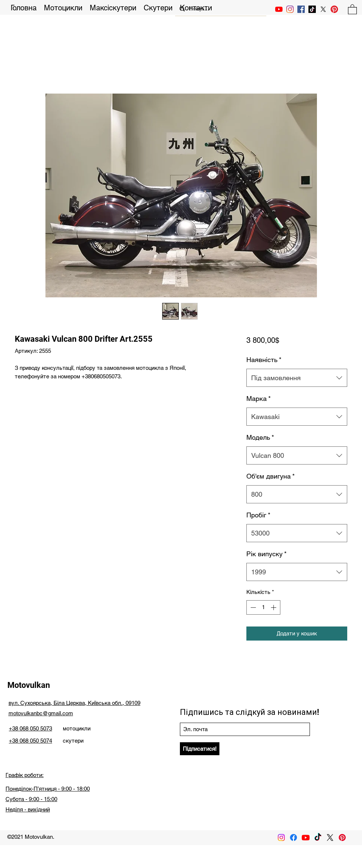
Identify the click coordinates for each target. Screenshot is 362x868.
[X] (323, 9)
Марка (259, 398)
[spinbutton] (263, 607)
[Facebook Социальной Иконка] (301, 9)
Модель (260, 437)
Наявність (264, 360)
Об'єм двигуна (271, 476)
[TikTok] (312, 9)
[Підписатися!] (200, 749)
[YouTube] (279, 9)
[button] (352, 9)
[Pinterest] (334, 9)
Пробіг (258, 515)
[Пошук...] (220, 9)
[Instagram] (290, 9)
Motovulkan (29, 685)
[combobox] (297, 378)
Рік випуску (267, 554)
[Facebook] (293, 837)
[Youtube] (306, 837)
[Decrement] (252, 607)
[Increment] (274, 607)
